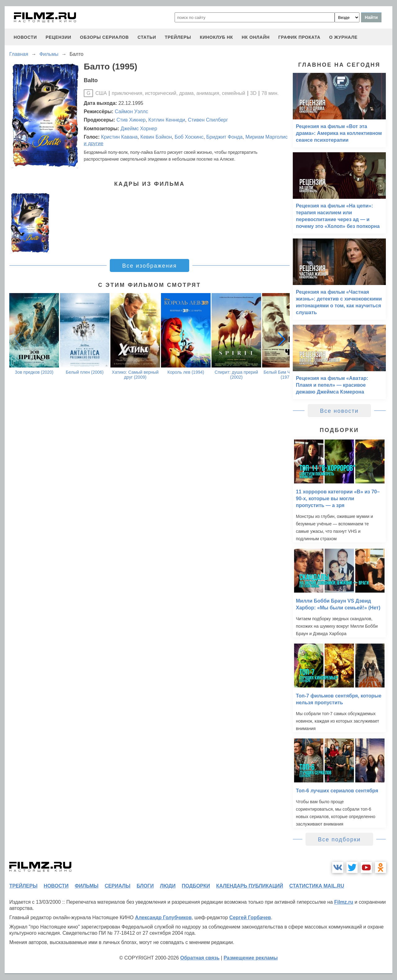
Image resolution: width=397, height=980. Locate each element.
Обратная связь (200, 958)
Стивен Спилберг (208, 120)
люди (168, 886)
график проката (299, 37)
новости (25, 37)
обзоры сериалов (105, 37)
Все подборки (339, 840)
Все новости (339, 411)
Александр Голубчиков (163, 918)
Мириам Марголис (266, 137)
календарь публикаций (250, 886)
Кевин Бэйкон (156, 137)
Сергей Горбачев (250, 918)
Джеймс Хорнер (139, 129)
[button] (282, 339)
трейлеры (178, 37)
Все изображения (149, 266)
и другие (94, 143)
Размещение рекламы (251, 958)
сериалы (117, 886)
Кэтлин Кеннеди (167, 120)
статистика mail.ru (317, 886)
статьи (147, 37)
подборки (196, 886)
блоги (145, 886)
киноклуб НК (216, 37)
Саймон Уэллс (131, 111)
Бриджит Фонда (224, 137)
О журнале (343, 37)
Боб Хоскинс (189, 137)
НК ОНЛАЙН (256, 37)
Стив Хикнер (131, 120)
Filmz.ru (343, 902)
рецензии (58, 37)
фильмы (87, 886)
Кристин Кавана (119, 137)
